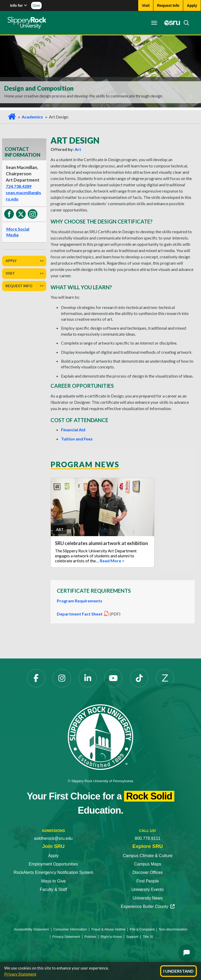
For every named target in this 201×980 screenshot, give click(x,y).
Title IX (148, 937)
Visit (10, 273)
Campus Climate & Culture (147, 856)
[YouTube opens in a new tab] (113, 678)
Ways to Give (54, 881)
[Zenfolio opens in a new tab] (165, 678)
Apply (11, 261)
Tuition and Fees (77, 439)
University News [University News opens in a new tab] (148, 898)
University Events (148, 889)
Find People (147, 881)
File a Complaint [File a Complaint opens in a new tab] (142, 929)
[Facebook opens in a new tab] (36, 678)
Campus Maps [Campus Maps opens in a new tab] (147, 864)
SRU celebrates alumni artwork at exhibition (102, 543)
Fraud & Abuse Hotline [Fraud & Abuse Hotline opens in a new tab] (108, 929)
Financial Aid (73, 430)
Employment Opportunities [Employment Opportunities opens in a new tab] (54, 864)
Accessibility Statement (31, 929)
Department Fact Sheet (83, 614)
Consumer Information (70, 929)
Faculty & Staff (53, 889)
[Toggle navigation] (154, 23)
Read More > (112, 561)
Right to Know (111, 937)
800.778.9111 (148, 838)
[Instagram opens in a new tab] (62, 678)
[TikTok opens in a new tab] (139, 678)
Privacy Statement (20, 974)
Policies (90, 937)
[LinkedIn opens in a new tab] (88, 678)
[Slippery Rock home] (27, 23)
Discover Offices (148, 872)
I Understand (178, 971)
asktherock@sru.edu (54, 838)
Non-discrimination (173, 929)
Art (78, 149)
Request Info (19, 286)
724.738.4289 (19, 186)
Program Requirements (80, 601)
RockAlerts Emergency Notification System (53, 872)
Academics (32, 117)
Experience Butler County (147, 906)
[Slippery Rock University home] (100, 737)
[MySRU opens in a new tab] (171, 23)
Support (132, 937)
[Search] (185, 23)
